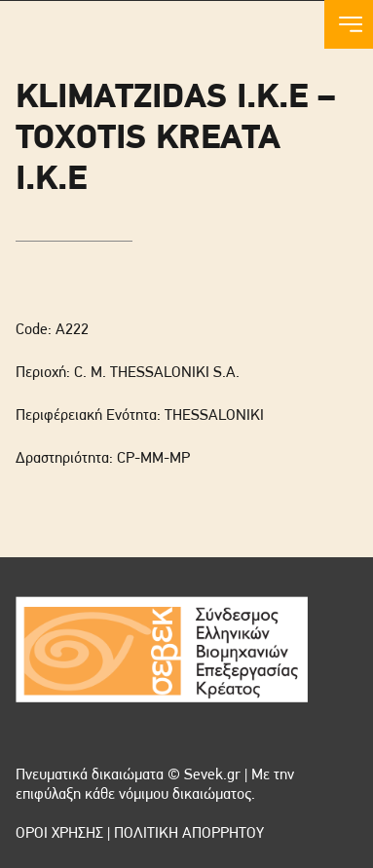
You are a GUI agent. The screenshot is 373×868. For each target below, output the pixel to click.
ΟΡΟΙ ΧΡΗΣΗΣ (59, 834)
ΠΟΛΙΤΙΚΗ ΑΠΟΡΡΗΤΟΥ (189, 834)
